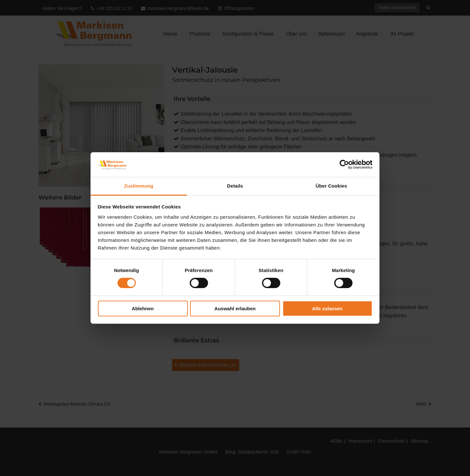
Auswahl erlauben (235, 309)
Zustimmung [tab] (139, 186)
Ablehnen (143, 309)
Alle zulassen (327, 309)
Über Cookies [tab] (331, 186)
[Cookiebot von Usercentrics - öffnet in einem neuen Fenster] (344, 164)
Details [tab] (235, 186)
